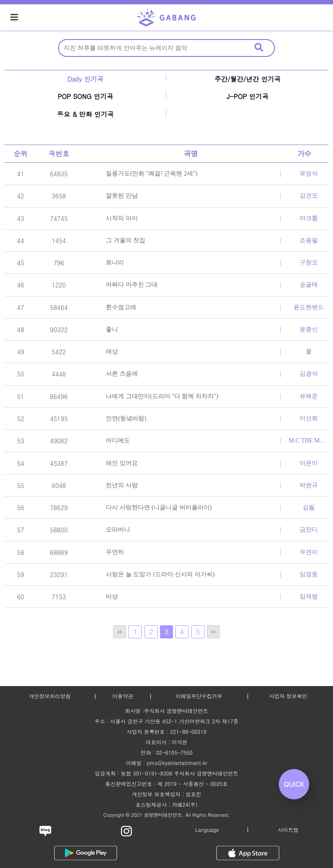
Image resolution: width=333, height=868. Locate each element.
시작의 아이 (122, 218)
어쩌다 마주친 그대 (132, 285)
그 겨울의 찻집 (126, 240)
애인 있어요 (122, 463)
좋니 (112, 329)
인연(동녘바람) (126, 418)
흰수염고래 (121, 307)
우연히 (115, 552)
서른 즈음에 (122, 374)
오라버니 (118, 530)
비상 (112, 596)
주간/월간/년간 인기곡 (248, 79)
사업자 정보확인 (288, 696)
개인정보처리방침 (50, 696)
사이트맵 (288, 830)
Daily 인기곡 (85, 79)
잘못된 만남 (122, 196)
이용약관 (123, 696)
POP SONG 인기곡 (85, 96)
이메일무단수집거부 (199, 696)
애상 (112, 351)
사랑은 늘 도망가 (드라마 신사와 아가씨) (160, 574)
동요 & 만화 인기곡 (86, 114)
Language (207, 830)
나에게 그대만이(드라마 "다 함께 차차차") (162, 396)
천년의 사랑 (122, 485)
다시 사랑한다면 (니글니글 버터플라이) (159, 507)
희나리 (115, 262)
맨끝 (213, 632)
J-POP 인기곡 (248, 96)
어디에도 (118, 441)
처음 (120, 632)
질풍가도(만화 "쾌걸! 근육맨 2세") (152, 173)
